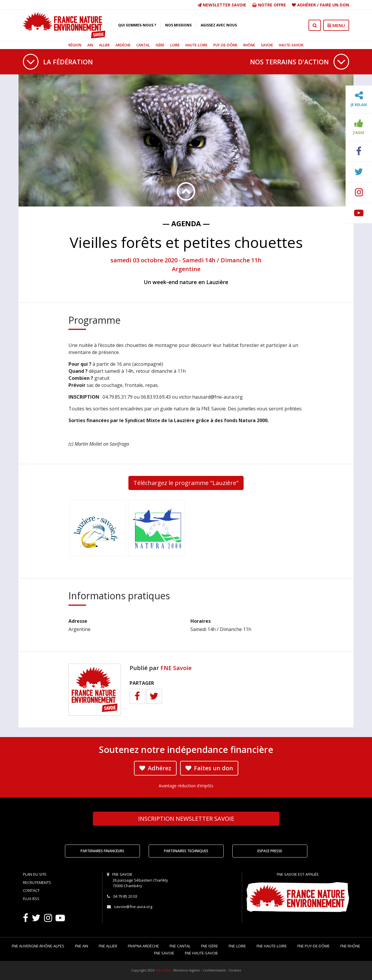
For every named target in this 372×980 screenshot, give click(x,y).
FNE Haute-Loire (272, 946)
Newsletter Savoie (222, 5)
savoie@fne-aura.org (133, 907)
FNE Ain (82, 946)
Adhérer (306, 5)
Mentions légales (187, 970)
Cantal (143, 45)
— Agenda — (186, 223)
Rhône (249, 45)
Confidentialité (214, 970)
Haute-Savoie (291, 45)
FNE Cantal (180, 946)
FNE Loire (237, 946)
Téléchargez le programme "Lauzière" (186, 483)
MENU (336, 25)
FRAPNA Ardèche (143, 946)
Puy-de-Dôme (225, 45)
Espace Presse (270, 851)
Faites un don (209, 768)
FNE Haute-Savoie (201, 953)
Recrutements (37, 882)
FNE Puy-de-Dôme (314, 946)
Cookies (235, 970)
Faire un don (335, 5)
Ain (90, 45)
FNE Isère (210, 946)
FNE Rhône (350, 946)
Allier (104, 45)
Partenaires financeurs (102, 851)
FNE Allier (108, 946)
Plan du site (35, 874)
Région (75, 45)
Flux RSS (31, 899)
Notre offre (269, 5)
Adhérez (155, 768)
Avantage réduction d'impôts (186, 786)
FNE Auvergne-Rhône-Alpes (38, 946)
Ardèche (123, 45)
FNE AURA (163, 970)
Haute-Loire (196, 45)
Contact (31, 890)
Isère (160, 45)
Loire (175, 45)
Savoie (267, 45)
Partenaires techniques (186, 851)
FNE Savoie (176, 668)
